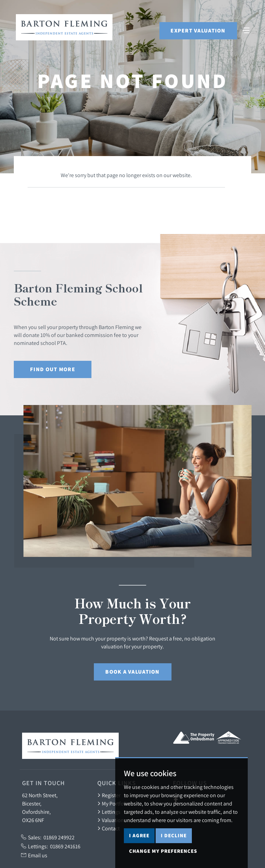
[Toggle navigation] (246, 30)
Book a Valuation (132, 672)
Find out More (53, 369)
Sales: (48, 837)
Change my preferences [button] (163, 851)
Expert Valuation (198, 31)
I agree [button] (139, 835)
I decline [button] (174, 835)
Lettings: (51, 846)
